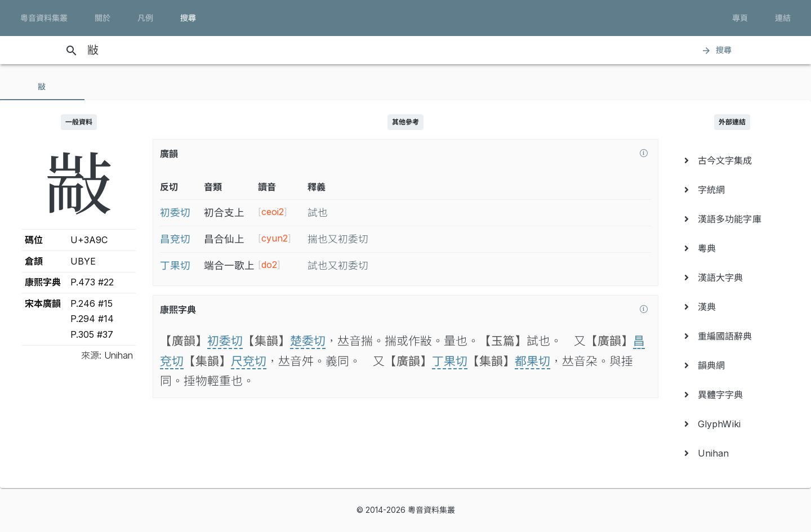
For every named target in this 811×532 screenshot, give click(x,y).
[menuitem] (732, 160)
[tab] (42, 87)
